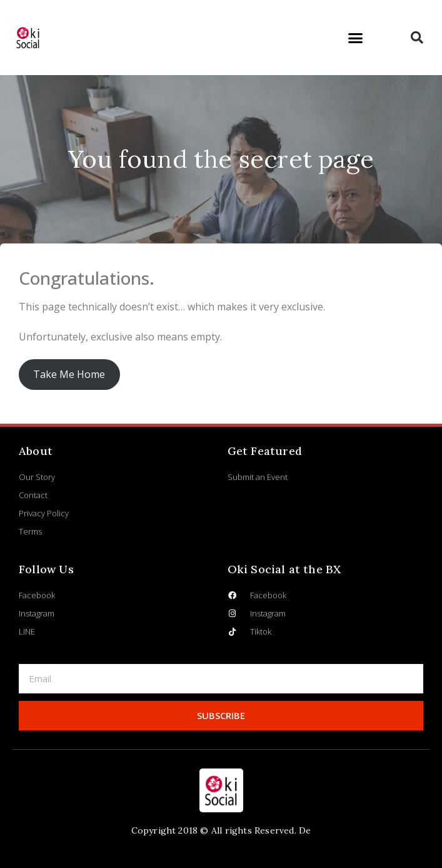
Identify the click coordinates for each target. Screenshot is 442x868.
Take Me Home (69, 374)
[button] (355, 38)
